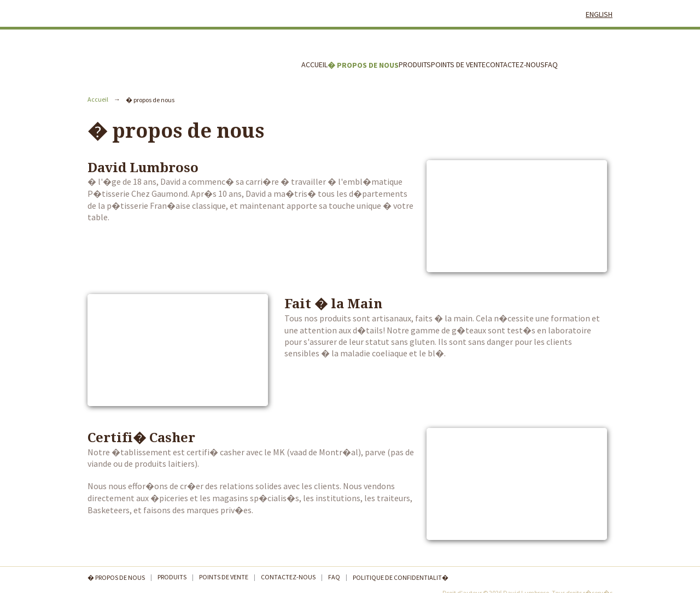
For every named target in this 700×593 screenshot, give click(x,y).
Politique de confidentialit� (401, 577)
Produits (415, 64)
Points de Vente (458, 64)
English (599, 14)
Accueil (314, 64)
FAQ (551, 64)
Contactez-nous (515, 64)
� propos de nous (363, 65)
